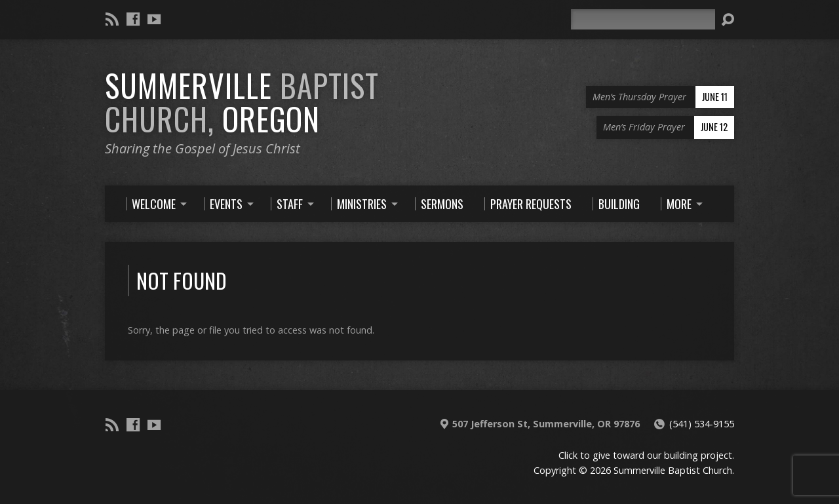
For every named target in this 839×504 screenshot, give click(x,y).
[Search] (643, 19)
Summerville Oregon (242, 102)
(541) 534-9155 (702, 424)
